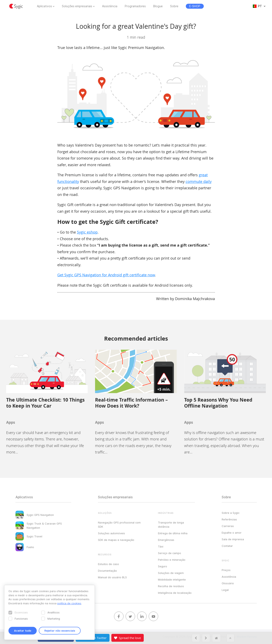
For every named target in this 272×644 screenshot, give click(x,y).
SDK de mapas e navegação (116, 540)
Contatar (227, 546)
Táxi (161, 546)
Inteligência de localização (175, 593)
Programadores (135, 6)
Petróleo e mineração (172, 560)
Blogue (158, 6)
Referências (229, 519)
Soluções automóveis (111, 533)
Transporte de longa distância (171, 525)
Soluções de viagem (171, 573)
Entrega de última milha (173, 533)
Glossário (228, 583)
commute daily (199, 181)
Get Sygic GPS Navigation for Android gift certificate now (106, 275)
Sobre (174, 6)
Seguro (162, 566)
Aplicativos (44, 6)
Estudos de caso (108, 564)
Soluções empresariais (77, 6)
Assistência (110, 6)
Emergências (166, 540)
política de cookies (69, 603)
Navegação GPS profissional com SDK (119, 525)
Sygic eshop (87, 232)
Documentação (107, 571)
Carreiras (228, 526)
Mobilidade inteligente (172, 580)
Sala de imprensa (233, 539)
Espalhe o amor (232, 533)
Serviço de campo (170, 553)
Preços (226, 570)
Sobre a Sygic (231, 513)
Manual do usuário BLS (112, 577)
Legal (225, 590)
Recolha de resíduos (171, 586)
